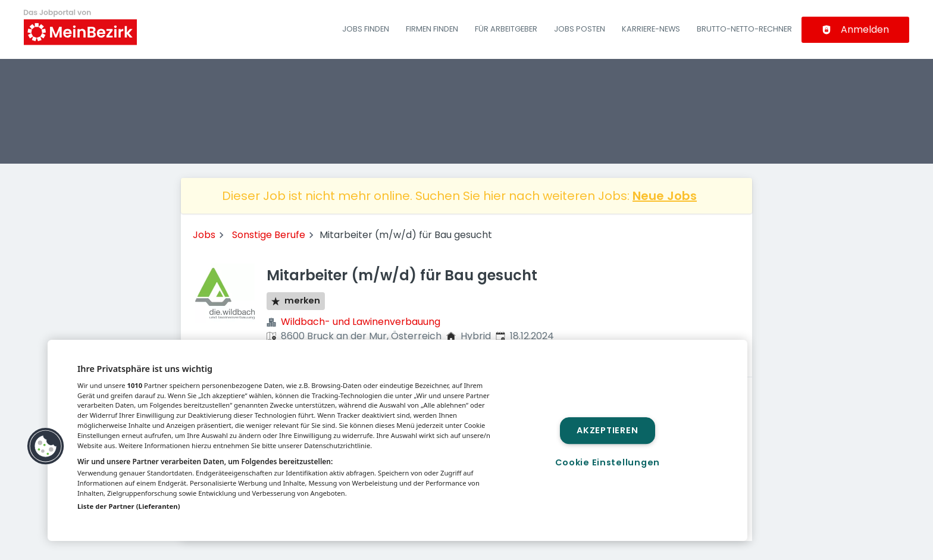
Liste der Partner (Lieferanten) (129, 506)
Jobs (204, 235)
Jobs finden (366, 29)
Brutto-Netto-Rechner (744, 29)
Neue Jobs (665, 196)
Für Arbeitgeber (506, 29)
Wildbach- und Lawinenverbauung (361, 322)
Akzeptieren (607, 430)
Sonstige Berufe (269, 235)
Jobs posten (580, 29)
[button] (46, 446)
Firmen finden (432, 29)
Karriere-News (651, 29)
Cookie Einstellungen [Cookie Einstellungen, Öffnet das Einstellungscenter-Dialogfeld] (608, 462)
